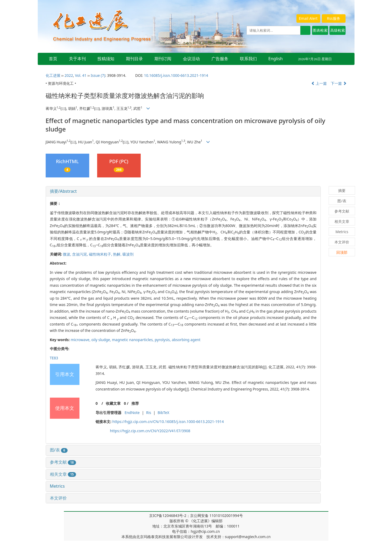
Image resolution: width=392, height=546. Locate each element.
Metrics (57, 486)
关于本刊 (77, 59)
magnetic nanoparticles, (133, 340)
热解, (118, 254)
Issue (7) (98, 75)
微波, (67, 254)
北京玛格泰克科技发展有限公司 (162, 537)
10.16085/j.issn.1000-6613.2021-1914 (176, 75)
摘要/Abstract (63, 191)
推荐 (135, 403)
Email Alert (308, 18)
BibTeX (163, 413)
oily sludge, (102, 340)
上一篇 (319, 83)
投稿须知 (106, 59)
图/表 (59, 450)
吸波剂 (128, 254)
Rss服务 (333, 18)
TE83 (54, 358)
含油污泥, (80, 254)
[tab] (183, 191)
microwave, (81, 340)
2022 (69, 75)
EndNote (132, 413)
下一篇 (339, 83)
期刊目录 (134, 59)
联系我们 (248, 59)
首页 (53, 59)
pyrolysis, (163, 340)
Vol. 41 (81, 75)
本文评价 (58, 498)
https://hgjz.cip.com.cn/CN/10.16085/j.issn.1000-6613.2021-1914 (168, 422)
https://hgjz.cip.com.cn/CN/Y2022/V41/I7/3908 (150, 431)
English (276, 59)
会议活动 (191, 59)
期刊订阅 (163, 59)
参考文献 (63, 462)
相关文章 (63, 474)
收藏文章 (113, 403)
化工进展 (53, 75)
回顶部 (342, 252)
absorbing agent (186, 340)
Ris (148, 413)
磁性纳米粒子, (101, 254)
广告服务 (220, 59)
